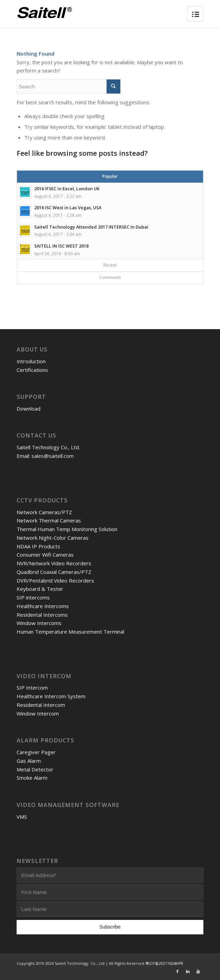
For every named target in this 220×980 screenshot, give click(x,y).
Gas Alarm (29, 761)
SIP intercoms (33, 597)
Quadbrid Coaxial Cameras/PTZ (54, 572)
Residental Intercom (41, 705)
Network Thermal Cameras (49, 520)
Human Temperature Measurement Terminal (70, 632)
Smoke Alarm (32, 778)
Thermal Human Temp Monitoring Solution (67, 529)
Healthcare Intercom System (51, 696)
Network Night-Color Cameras (53, 538)
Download (29, 409)
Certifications (32, 370)
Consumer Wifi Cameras (45, 555)
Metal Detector (35, 769)
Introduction (31, 361)
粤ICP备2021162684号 (164, 963)
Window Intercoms (39, 623)
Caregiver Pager (36, 752)
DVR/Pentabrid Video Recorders (55, 580)
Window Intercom (38, 713)
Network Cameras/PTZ (44, 512)
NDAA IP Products (38, 546)
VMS (22, 817)
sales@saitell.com (53, 456)
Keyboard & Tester (40, 589)
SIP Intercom (32, 688)
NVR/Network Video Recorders (54, 563)
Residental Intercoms (42, 615)
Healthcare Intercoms (43, 606)
